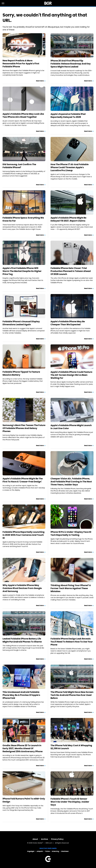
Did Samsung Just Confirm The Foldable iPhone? (19, 166)
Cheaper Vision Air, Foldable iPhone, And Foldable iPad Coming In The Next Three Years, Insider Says (71, 482)
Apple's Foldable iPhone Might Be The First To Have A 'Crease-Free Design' (23, 480)
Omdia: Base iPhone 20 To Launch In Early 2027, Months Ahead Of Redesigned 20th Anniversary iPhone (23, 748)
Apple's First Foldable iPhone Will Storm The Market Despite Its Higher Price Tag (22, 271)
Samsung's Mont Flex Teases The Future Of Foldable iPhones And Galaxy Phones (24, 428)
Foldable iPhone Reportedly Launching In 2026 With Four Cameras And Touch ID (24, 535)
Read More (40, 81)
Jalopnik (40, 851)
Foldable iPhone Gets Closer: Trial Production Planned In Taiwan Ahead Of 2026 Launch (71, 271)
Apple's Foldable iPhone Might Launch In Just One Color (71, 427)
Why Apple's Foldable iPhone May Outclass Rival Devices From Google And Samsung (22, 588)
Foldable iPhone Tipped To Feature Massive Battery (21, 373)
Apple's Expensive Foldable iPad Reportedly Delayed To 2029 (68, 116)
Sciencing (55, 851)
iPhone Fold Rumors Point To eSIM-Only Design (24, 800)
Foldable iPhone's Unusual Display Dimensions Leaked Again (21, 323)
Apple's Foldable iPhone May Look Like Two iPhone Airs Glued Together (23, 115)
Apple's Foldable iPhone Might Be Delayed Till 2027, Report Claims (68, 219)
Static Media (38, 843)
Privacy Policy (57, 839)
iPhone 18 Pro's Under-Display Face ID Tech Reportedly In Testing (71, 533)
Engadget (31, 851)
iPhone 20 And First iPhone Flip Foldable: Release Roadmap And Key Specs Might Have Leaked (71, 64)
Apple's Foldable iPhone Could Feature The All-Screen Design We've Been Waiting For (71, 375)
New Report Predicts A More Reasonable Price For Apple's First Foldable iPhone (21, 64)
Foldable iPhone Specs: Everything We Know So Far (23, 219)
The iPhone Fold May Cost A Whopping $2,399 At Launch (71, 747)
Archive (45, 839)
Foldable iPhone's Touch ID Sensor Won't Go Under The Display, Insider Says (70, 802)
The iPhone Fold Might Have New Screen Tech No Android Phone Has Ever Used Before (72, 695)
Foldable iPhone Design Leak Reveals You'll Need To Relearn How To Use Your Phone (72, 642)
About (35, 839)
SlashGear (65, 851)
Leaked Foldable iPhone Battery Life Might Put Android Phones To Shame (22, 640)
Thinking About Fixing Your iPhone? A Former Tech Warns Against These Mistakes (71, 588)
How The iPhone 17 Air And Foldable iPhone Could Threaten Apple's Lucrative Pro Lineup (70, 167)
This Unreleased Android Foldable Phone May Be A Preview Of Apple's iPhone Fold (21, 695)
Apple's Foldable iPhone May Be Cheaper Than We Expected (68, 323)
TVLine (47, 851)
